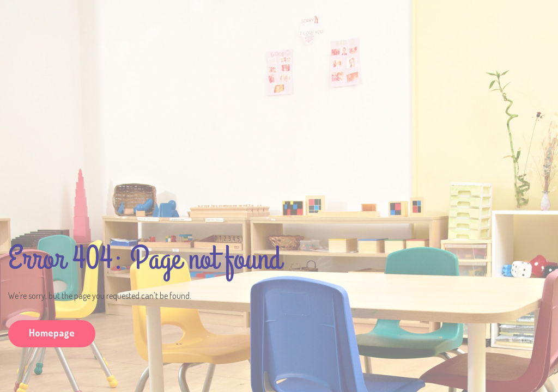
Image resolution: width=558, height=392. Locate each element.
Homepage (52, 333)
